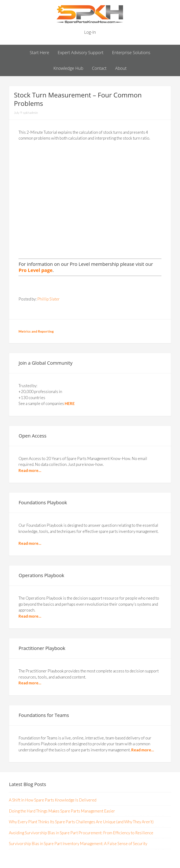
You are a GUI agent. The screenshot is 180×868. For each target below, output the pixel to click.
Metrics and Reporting (36, 331)
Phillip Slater (49, 299)
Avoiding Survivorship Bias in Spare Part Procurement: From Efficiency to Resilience (81, 833)
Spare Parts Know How (90, 14)
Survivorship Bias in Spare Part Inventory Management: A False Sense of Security (78, 844)
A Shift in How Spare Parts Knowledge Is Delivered (53, 800)
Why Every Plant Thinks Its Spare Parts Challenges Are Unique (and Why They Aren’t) (81, 822)
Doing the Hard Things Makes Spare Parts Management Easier (62, 811)
